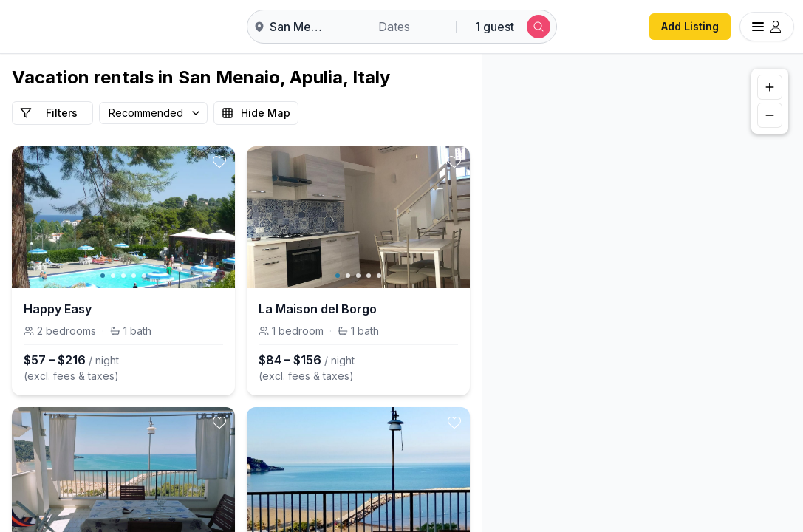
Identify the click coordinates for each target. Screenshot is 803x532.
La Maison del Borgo (318, 309)
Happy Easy (58, 309)
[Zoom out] (770, 115)
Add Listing (690, 26)
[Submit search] (539, 27)
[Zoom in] (770, 87)
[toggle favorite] (219, 162)
